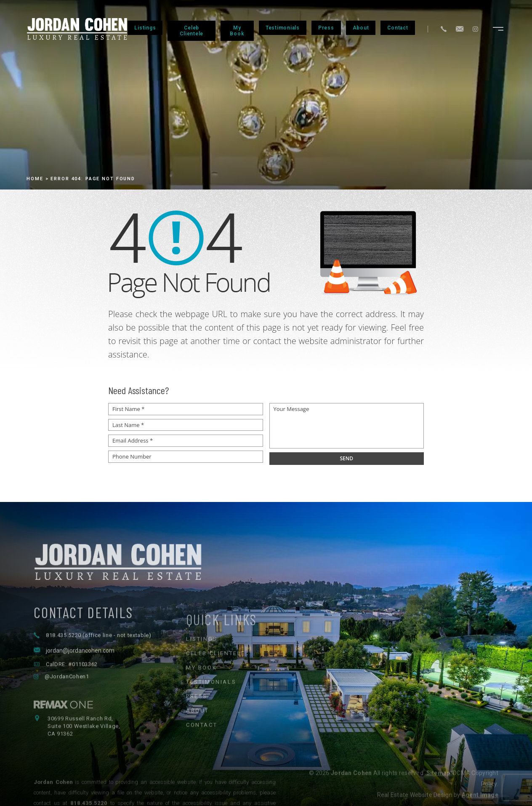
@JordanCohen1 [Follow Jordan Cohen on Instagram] (67, 701)
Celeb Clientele (192, 31)
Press (326, 28)
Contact (398, 28)
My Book (237, 31)
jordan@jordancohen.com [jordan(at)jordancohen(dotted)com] (80, 675)
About (361, 28)
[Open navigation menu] (498, 29)
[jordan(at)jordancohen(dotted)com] (460, 29)
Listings (145, 28)
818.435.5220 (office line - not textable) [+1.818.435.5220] (99, 660)
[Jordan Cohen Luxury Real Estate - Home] (266, 583)
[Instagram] (475, 29)
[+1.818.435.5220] (444, 29)
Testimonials (283, 28)
